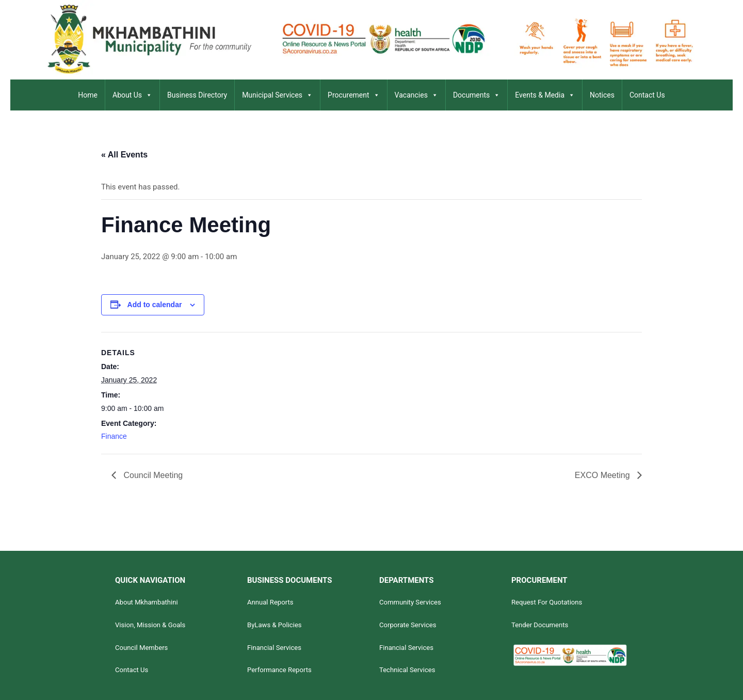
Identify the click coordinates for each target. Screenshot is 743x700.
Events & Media (545, 95)
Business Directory (197, 95)
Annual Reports (270, 602)
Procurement (354, 95)
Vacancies (416, 95)
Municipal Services (277, 95)
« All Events (124, 155)
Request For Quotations (547, 602)
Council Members (141, 648)
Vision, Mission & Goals (150, 625)
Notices (602, 95)
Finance (114, 436)
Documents (477, 95)
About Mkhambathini (147, 602)
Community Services (410, 602)
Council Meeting (152, 475)
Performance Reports (279, 670)
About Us (132, 95)
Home (88, 95)
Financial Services (274, 648)
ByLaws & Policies (274, 625)
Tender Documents (540, 625)
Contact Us (647, 95)
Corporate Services (408, 625)
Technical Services (407, 670)
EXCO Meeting (603, 475)
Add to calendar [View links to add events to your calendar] (155, 305)
